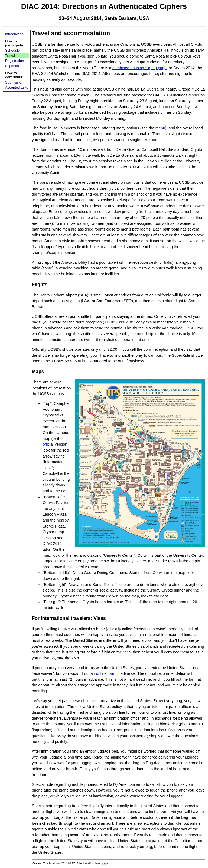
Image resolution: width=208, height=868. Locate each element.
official (48, 444)
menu (160, 128)
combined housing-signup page (139, 68)
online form (106, 673)
